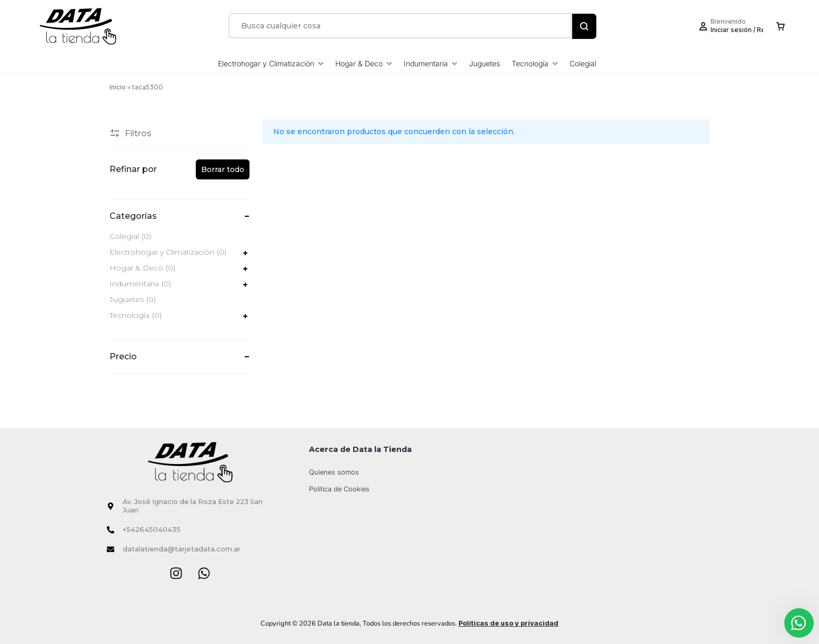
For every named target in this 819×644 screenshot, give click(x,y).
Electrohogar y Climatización (271, 63)
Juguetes (485, 63)
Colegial (583, 63)
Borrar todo (223, 169)
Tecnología (535, 63)
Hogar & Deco (364, 63)
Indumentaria (431, 63)
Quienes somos (334, 472)
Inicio (118, 87)
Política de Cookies (339, 489)
